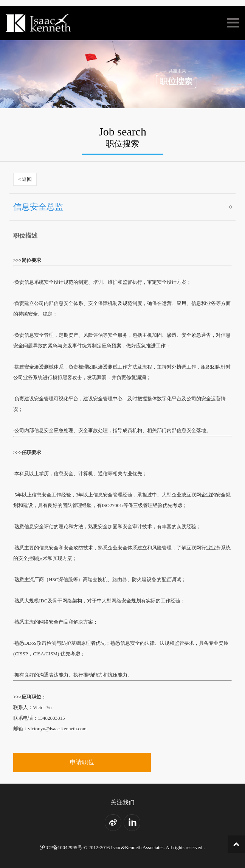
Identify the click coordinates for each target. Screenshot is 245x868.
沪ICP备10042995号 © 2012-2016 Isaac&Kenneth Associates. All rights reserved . (122, 847)
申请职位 (82, 762)
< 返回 (25, 179)
